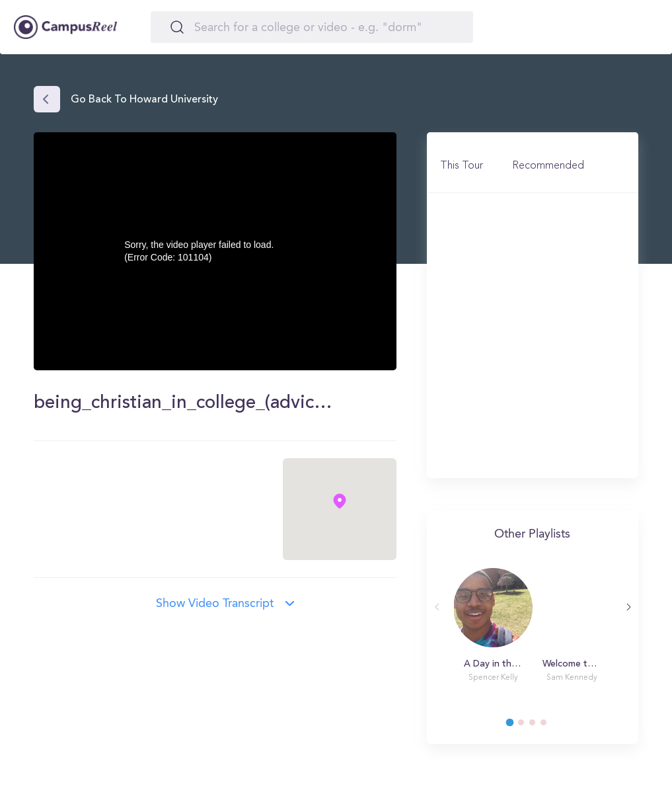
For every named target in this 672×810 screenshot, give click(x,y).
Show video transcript (215, 604)
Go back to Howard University (144, 100)
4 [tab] (550, 726)
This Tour (462, 166)
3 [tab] (539, 726)
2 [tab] (527, 726)
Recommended (548, 166)
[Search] (312, 27)
